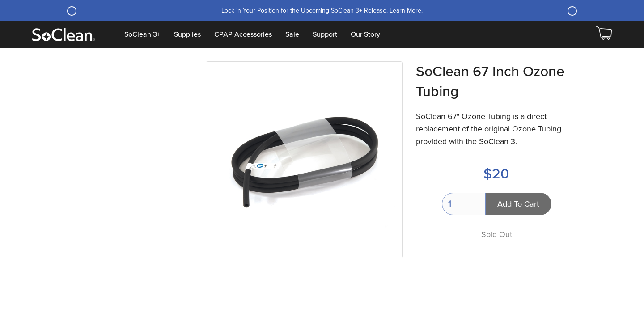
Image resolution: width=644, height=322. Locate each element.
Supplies (187, 34)
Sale (292, 34)
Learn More (405, 11)
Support (325, 34)
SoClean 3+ (142, 34)
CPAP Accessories (243, 34)
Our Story (365, 34)
